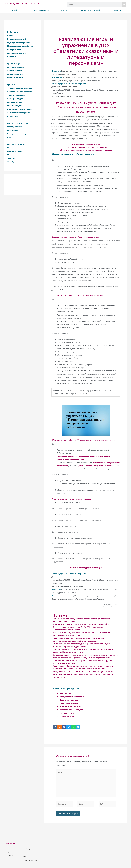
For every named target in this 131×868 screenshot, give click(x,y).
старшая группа (67, 713)
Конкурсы (117, 10)
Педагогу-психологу (69, 700)
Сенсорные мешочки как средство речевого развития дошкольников (85, 655)
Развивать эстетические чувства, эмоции (77, 456)
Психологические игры (70, 706)
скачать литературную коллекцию (86, 568)
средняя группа (67, 716)
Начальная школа (41, 10)
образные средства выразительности (94, 466)
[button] (55, 727)
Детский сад (15, 10)
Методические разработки (72, 697)
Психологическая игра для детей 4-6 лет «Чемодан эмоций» (81, 624)
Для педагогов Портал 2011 (22, 3)
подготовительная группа (71, 710)
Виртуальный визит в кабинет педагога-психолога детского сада (83, 672)
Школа (64, 10)
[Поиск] (124, 4)
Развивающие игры (69, 703)
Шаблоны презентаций (90, 10)
